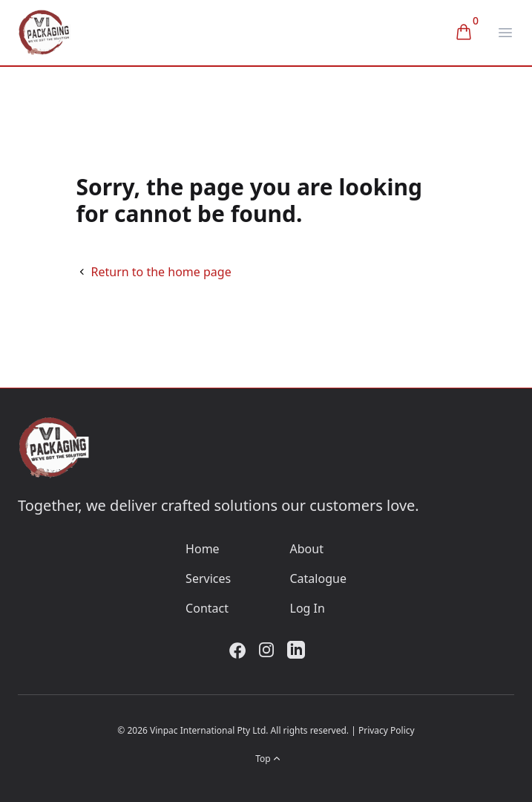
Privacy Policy (387, 730)
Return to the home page (161, 272)
